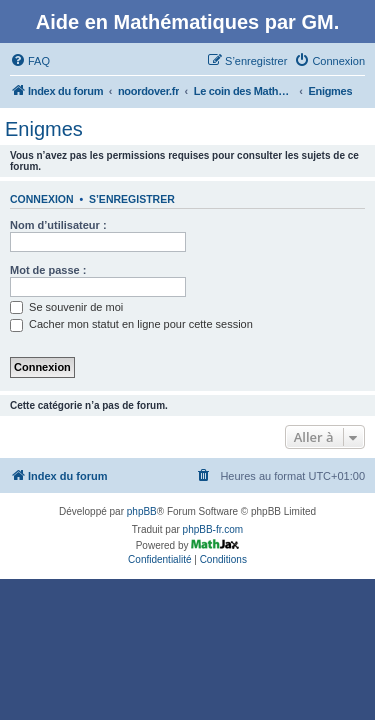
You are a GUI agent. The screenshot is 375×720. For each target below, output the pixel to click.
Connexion (42, 199)
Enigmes (44, 129)
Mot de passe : (48, 270)
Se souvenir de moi (66, 307)
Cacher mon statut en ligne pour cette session (131, 324)
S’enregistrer (132, 199)
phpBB (142, 511)
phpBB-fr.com (213, 529)
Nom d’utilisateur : (58, 225)
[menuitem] (30, 61)
